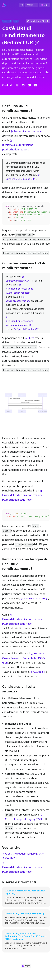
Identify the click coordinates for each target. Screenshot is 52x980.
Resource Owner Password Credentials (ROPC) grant (23, 659)
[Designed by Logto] (45, 5)
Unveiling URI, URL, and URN (21, 179)
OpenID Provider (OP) (28, 330)
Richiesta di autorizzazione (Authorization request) (18, 147)
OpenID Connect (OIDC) (18, 282)
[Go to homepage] (4, 5)
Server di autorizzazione (28, 131)
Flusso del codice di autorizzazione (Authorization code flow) (22, 498)
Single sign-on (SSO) (35, 600)
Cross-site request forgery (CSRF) (24, 820)
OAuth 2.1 (39, 673)
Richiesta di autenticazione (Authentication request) (19, 324)
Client (31, 339)
